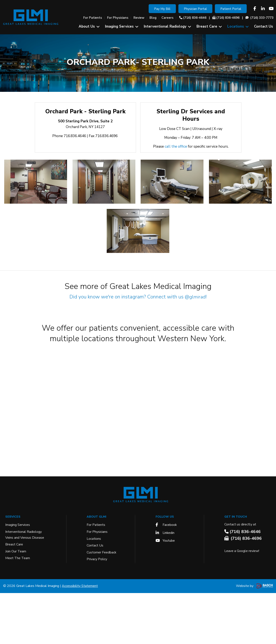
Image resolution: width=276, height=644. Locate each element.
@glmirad (195, 297)
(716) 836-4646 (195, 18)
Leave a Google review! (242, 602)
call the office (176, 146)
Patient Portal (231, 9)
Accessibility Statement (80, 637)
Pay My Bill (162, 9)
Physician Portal (195, 9)
